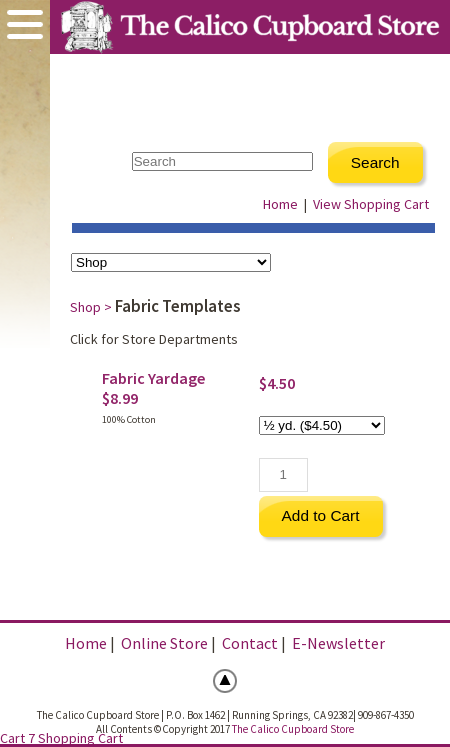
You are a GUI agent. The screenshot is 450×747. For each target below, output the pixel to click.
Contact (250, 643)
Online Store (164, 643)
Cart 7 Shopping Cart (61, 738)
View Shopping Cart (371, 204)
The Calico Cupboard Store (293, 729)
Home (280, 204)
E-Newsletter (338, 643)
